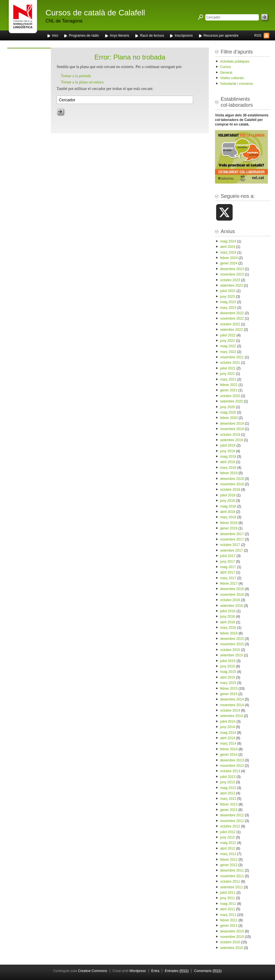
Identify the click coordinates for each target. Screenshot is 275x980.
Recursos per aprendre (221, 36)
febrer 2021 (229, 385)
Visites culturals (232, 78)
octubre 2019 (230, 435)
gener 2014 (229, 755)
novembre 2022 (232, 319)
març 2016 (228, 628)
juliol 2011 (228, 893)
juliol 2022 (228, 335)
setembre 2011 (231, 887)
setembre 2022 (231, 330)
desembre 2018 (232, 479)
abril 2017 (228, 572)
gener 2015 (229, 694)
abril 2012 (228, 848)
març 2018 (228, 517)
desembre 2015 (232, 639)
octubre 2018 (230, 490)
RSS (258, 36)
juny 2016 (228, 617)
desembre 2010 (232, 931)
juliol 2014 (228, 722)
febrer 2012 (229, 860)
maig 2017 (228, 567)
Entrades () (177, 971)
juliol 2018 (228, 495)
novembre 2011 (232, 876)
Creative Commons (93, 971)
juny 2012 (228, 837)
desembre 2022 (232, 313)
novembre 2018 (232, 484)
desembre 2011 (232, 870)
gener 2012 (229, 865)
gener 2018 (229, 528)
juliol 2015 (228, 661)
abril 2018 (228, 512)
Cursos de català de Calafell (95, 13)
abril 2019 (228, 462)
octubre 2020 (230, 396)
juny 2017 (228, 562)
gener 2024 (229, 263)
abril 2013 (228, 793)
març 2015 (228, 683)
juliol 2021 (228, 368)
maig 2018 (228, 506)
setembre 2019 (231, 440)
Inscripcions (184, 36)
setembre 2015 (231, 655)
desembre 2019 (232, 424)
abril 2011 (228, 909)
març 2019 (228, 468)
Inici (55, 36)
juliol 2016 (228, 611)
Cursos (226, 67)
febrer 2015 (229, 689)
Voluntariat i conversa (236, 84)
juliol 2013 (228, 777)
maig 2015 (228, 672)
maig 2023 (228, 302)
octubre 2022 (230, 324)
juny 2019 (228, 451)
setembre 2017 (231, 550)
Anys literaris (120, 36)
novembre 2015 (232, 644)
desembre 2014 (232, 699)
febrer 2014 (229, 749)
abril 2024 (228, 247)
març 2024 (228, 252)
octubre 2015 (230, 650)
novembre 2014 (232, 705)
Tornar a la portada (76, 76)
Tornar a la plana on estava (82, 82)
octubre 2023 (230, 280)
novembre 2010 (232, 937)
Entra (155, 971)
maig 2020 (228, 412)
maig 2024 (228, 241)
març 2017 (228, 578)
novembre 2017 (232, 539)
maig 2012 (228, 843)
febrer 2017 (229, 584)
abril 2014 (228, 738)
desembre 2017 (232, 534)
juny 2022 (228, 341)
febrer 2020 (229, 418)
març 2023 (228, 308)
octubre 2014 (230, 710)
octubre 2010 (230, 942)
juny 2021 (228, 374)
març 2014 (228, 743)
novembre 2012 (232, 821)
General (226, 73)
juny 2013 (228, 782)
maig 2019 (228, 457)
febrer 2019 (229, 473)
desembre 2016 (232, 589)
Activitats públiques (235, 61)
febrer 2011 (229, 920)
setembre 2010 (231, 948)
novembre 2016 (232, 595)
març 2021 (228, 379)
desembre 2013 (232, 760)
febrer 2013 (229, 804)
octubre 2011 (230, 882)
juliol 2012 (228, 832)
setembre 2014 (231, 716)
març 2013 (228, 799)
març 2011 (228, 915)
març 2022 (228, 352)
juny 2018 (228, 501)
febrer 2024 (229, 258)
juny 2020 (228, 407)
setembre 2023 (231, 285)
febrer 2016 (229, 633)
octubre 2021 (230, 363)
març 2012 (228, 854)
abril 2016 (228, 622)
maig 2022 (228, 346)
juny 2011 (228, 898)
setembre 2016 (231, 606)
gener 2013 (229, 810)
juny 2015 (228, 666)
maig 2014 (228, 733)
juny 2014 (228, 727)
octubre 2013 (230, 771)
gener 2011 (229, 926)
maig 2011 (228, 904)
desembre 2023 (232, 269)
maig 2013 (228, 788)
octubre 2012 (230, 826)
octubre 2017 (230, 545)
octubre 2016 (230, 600)
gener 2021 (229, 390)
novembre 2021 (232, 357)
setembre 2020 (231, 401)
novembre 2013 (232, 766)
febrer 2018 (229, 523)
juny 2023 (228, 297)
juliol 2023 (228, 291)
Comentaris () (208, 971)
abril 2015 (228, 677)
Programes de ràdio (84, 36)
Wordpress (138, 971)
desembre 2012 (232, 815)
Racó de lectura (152, 36)
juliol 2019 (228, 445)
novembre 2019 (232, 429)
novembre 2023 (232, 274)
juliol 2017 (228, 556)
